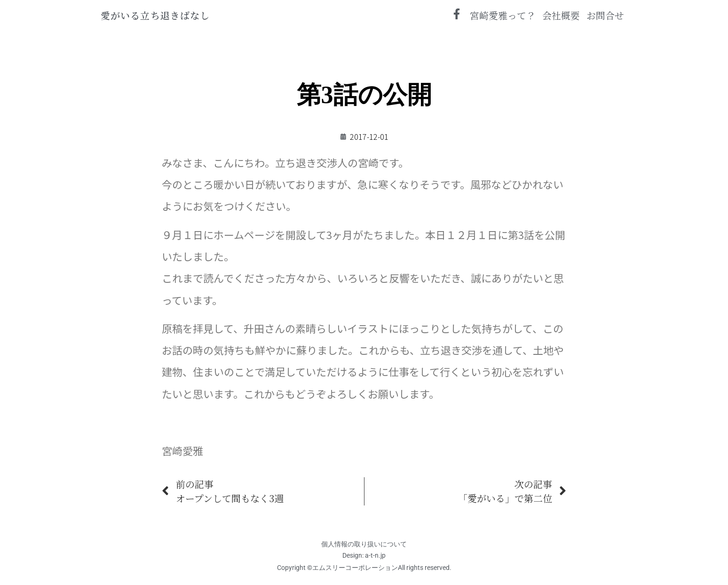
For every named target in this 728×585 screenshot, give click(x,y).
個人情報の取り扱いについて (364, 544)
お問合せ (605, 15)
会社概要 (561, 15)
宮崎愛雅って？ (503, 15)
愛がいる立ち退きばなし (155, 15)
